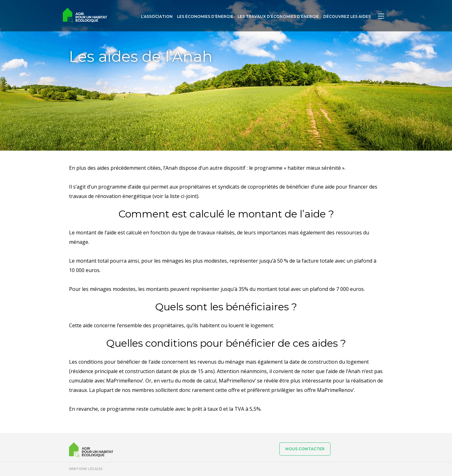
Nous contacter (305, 449)
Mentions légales (86, 469)
